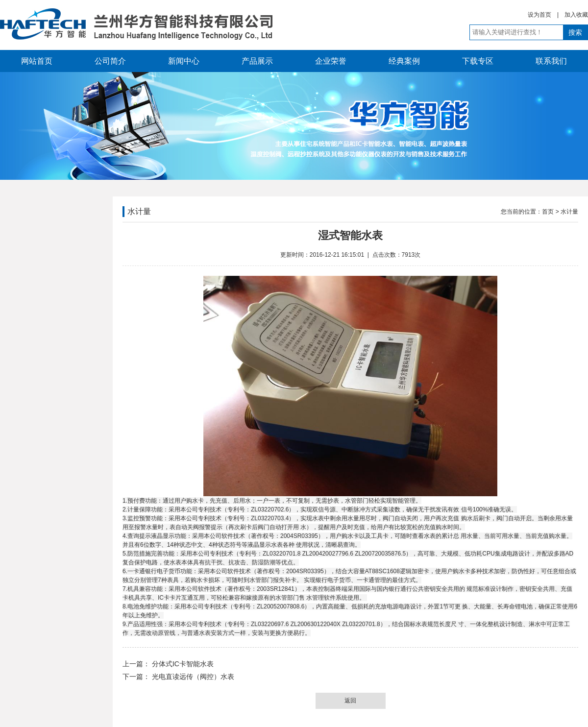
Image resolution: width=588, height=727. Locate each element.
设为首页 (539, 15)
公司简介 (110, 61)
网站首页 (37, 61)
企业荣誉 (331, 61)
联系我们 (551, 61)
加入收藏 (576, 15)
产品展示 (257, 61)
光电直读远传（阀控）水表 (192, 677)
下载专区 (478, 61)
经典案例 (404, 61)
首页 (548, 212)
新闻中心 (184, 61)
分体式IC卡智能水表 (182, 664)
